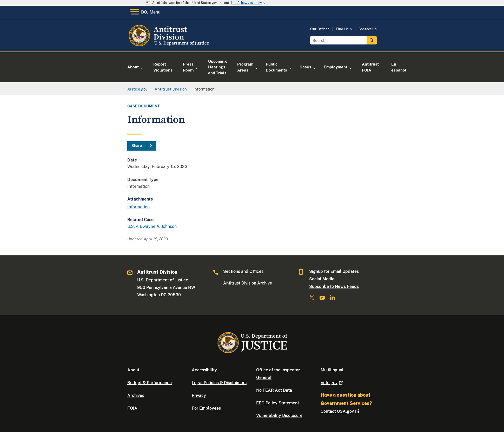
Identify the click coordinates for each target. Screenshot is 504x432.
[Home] (170, 45)
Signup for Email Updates (334, 271)
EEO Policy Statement (278, 403)
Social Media (322, 279)
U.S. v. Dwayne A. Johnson (152, 226)
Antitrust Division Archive (248, 283)
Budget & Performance (150, 383)
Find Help (344, 29)
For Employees (206, 408)
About (133, 370)
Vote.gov (332, 383)
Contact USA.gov (341, 411)
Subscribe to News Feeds (334, 286)
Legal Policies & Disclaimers (219, 383)
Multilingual (332, 370)
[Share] (142, 146)
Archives (136, 395)
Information (138, 207)
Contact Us (368, 29)
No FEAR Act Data (274, 390)
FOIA (132, 408)
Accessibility (204, 370)
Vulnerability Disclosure (279, 415)
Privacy (199, 395)
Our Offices (320, 29)
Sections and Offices (243, 271)
